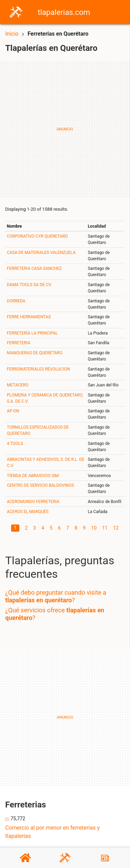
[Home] (16, 12)
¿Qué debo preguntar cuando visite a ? (56, 596)
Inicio (12, 34)
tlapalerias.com (64, 12)
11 (105, 528)
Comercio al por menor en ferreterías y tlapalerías (53, 832)
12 (116, 528)
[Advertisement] (65, 129)
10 (94, 528)
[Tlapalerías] (65, 858)
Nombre (14, 226)
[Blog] (105, 858)
